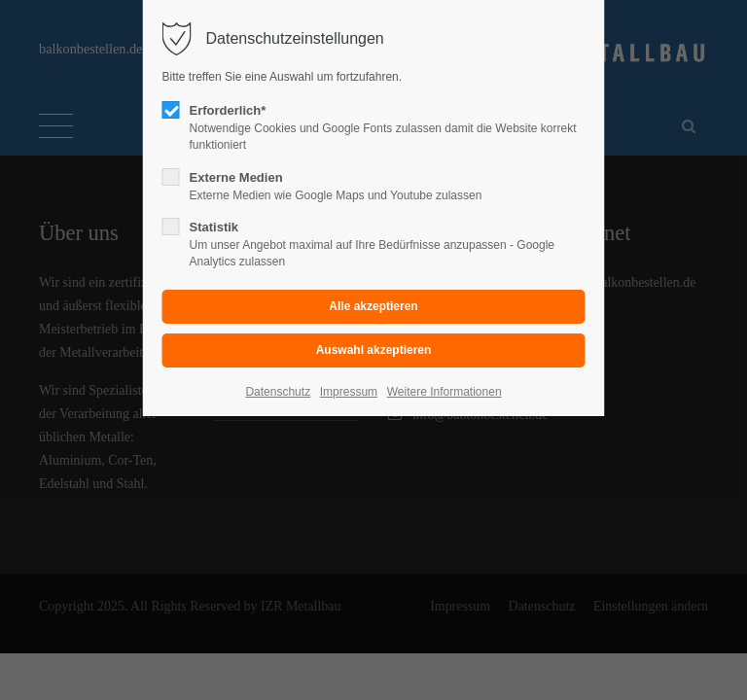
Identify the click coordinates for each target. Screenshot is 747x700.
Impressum (349, 392)
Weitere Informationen (445, 392)
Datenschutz (278, 392)
